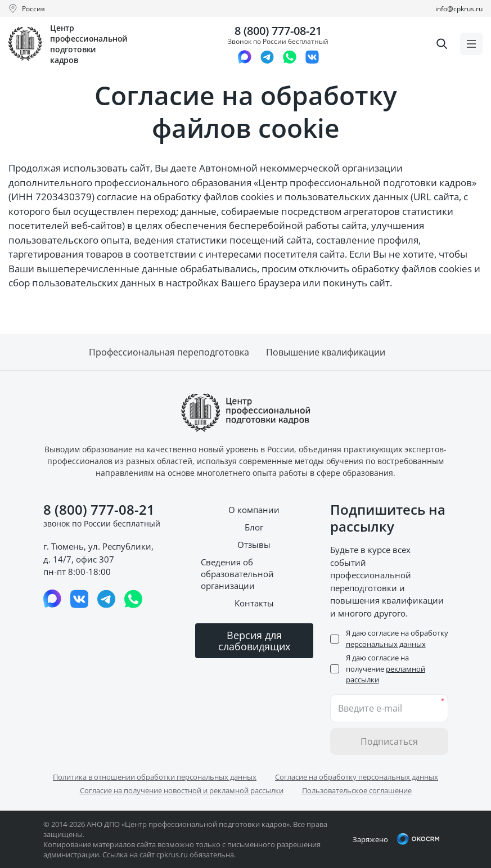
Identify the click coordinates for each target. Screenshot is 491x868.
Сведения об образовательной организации (237, 574)
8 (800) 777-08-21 (278, 31)
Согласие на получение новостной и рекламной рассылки (182, 790)
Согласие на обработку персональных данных (357, 777)
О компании (254, 510)
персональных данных (386, 644)
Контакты (254, 603)
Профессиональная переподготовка (169, 352)
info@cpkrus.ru (459, 9)
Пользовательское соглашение (357, 790)
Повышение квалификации (326, 352)
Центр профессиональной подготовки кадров (89, 44)
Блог (254, 527)
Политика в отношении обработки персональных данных (155, 777)
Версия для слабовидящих (254, 641)
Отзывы (254, 545)
